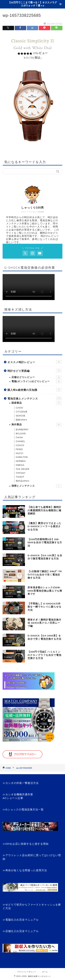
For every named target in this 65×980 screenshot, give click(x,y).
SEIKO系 (21, 416)
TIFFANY (21, 473)
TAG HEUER (23, 469)
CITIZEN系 (22, 412)
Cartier (19, 437)
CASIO (19, 408)
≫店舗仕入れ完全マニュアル (21, 931)
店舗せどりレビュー (36, 377)
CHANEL (21, 441)
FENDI (19, 449)
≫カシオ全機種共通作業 (18, 794)
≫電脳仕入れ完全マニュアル (21, 920)
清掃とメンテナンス (36, 486)
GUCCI (20, 453)
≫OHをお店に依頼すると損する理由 (26, 844)
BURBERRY (22, 430)
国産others (21, 420)
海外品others (23, 481)
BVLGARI (21, 434)
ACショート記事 (13, 798)
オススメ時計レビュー (34, 362)
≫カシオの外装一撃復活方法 (21, 783)
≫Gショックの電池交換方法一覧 (23, 809)
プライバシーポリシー (27, 972)
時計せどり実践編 (34, 371)
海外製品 (36, 425)
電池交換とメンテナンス (34, 398)
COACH (20, 445)
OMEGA (20, 465)
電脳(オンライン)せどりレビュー (36, 381)
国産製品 (36, 403)
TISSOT (20, 477)
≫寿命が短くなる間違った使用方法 (25, 870)
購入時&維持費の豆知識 (34, 390)
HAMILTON (22, 457)
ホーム (45, 972)
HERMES (21, 461)
